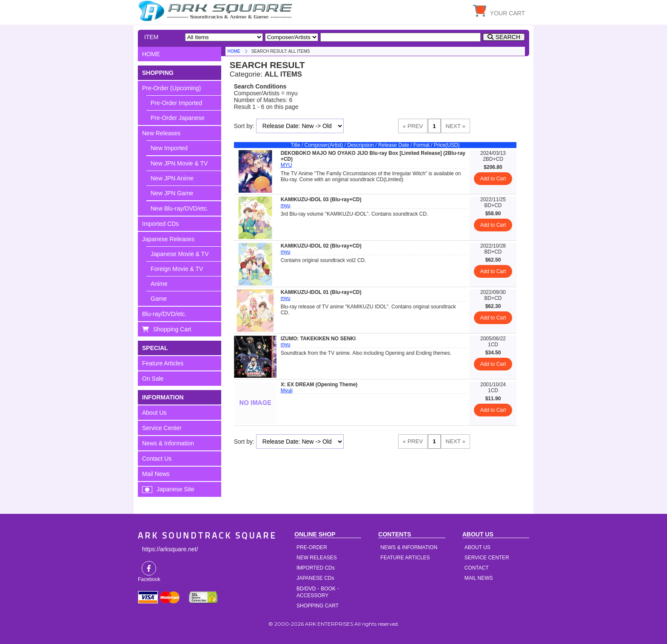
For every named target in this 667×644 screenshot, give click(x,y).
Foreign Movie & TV (177, 269)
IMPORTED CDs (316, 568)
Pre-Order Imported (176, 103)
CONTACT (477, 568)
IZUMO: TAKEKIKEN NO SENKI (318, 339)
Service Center (162, 428)
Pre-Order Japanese (178, 118)
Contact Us (157, 459)
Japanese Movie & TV (180, 254)
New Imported (169, 148)
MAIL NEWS (479, 578)
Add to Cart (493, 179)
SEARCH (508, 37)
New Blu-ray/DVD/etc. (180, 208)
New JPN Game (172, 193)
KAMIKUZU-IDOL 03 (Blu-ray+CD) (321, 199)
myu (286, 205)
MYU (286, 165)
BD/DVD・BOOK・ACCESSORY (319, 592)
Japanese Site (175, 489)
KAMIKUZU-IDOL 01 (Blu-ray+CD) (321, 292)
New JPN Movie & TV (179, 163)
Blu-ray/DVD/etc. (164, 314)
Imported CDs (160, 224)
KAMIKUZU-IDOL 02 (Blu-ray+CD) (321, 246)
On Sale (153, 379)
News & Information (168, 443)
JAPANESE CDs (315, 578)
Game (159, 299)
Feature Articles (163, 363)
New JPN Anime (172, 178)
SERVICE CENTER (487, 558)
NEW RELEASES (317, 558)
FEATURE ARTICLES (405, 558)
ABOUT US (477, 547)
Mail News (156, 474)
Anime (159, 284)
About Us (154, 413)
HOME (217, 11)
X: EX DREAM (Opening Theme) (319, 385)
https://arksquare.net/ (170, 549)
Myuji (287, 390)
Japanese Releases (168, 239)
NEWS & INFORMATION (409, 547)
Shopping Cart (172, 329)
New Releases (161, 133)
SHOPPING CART (318, 606)
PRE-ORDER (312, 547)
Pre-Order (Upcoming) (171, 88)
